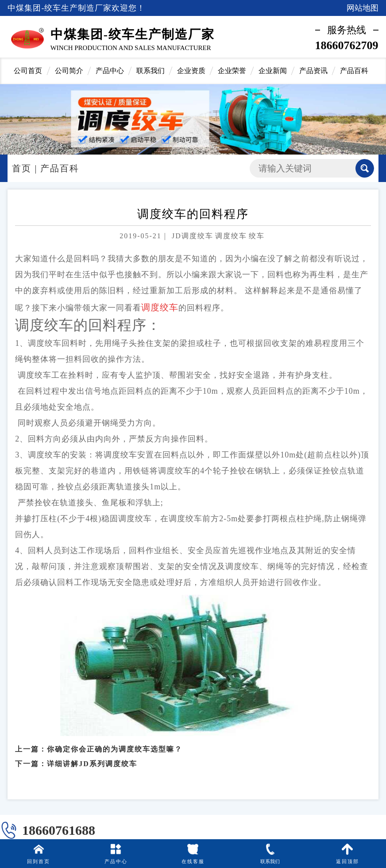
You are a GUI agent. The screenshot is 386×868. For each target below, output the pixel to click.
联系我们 (151, 71)
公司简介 (69, 71)
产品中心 (110, 71)
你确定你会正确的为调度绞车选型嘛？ (115, 743)
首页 (22, 168)
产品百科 (354, 71)
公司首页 (28, 71)
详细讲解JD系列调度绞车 (92, 758)
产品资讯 (313, 71)
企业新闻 (273, 71)
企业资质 (191, 71)
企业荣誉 (232, 71)
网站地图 (363, 8)
